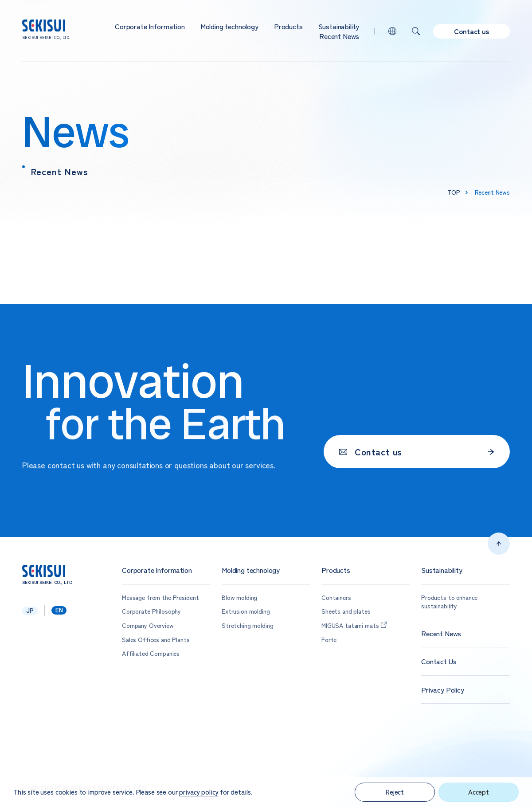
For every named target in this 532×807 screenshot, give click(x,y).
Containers (336, 597)
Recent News (339, 36)
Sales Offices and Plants (156, 640)
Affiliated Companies (151, 653)
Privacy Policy (443, 690)
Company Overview (148, 625)
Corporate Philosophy (151, 611)
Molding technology (229, 26)
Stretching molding (247, 625)
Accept (479, 792)
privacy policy (199, 792)
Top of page (499, 544)
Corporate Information (150, 26)
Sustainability (339, 26)
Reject (395, 792)
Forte (329, 640)
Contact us (471, 31)
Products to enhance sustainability (449, 602)
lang (392, 31)
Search (416, 31)
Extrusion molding (246, 611)
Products (288, 26)
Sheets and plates (346, 611)
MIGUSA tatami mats (350, 625)
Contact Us (439, 661)
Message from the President (160, 597)
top (454, 192)
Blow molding (239, 597)
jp (30, 611)
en (59, 610)
